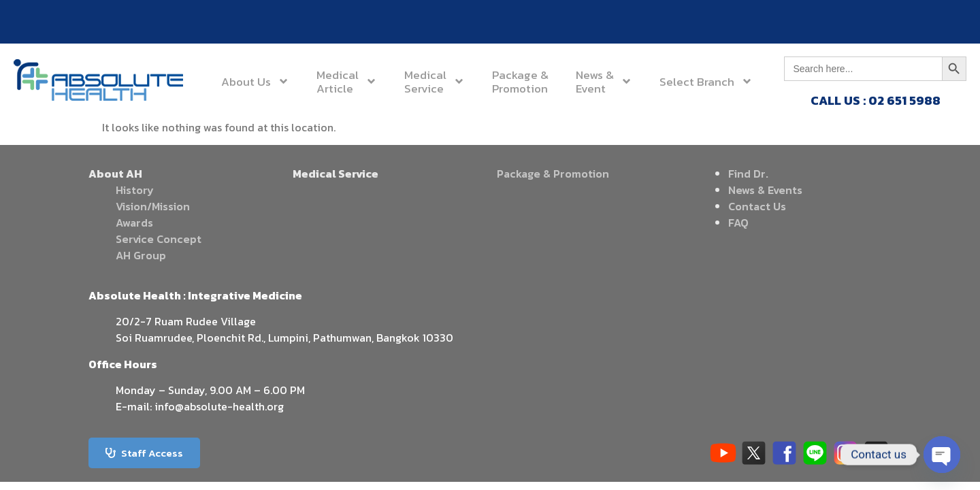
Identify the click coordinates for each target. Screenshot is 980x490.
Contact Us (757, 206)
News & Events (765, 190)
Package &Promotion (520, 82)
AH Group (141, 255)
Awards (134, 223)
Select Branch (706, 81)
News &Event (604, 82)
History (135, 190)
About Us (255, 81)
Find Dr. (748, 174)
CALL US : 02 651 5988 (876, 100)
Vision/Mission (153, 206)
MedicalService (435, 82)
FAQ (738, 223)
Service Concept (159, 239)
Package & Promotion (553, 174)
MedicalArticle (347, 82)
